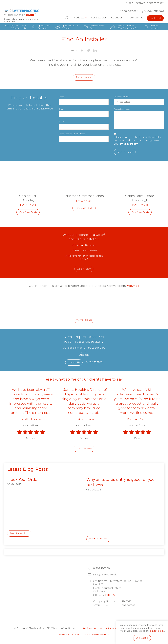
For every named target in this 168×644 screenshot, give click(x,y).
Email (61, 109)
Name (61, 97)
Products (78, 18)
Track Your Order (23, 480)
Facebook (105, 613)
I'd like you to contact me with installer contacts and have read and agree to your (138, 140)
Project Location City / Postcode (72, 134)
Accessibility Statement (107, 628)
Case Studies (99, 18)
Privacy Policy (129, 144)
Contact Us (136, 18)
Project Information (122, 109)
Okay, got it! (142, 638)
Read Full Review (31, 419)
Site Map (87, 628)
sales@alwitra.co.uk (105, 575)
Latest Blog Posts (27, 469)
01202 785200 (154, 11)
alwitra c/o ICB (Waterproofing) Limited (22, 13)
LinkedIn (97, 613)
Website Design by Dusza (69, 634)
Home (68, 18)
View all (133, 286)
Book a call (155, 18)
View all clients (84, 320)
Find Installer (125, 152)
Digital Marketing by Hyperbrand (96, 634)
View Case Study (28, 212)
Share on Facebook (82, 51)
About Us (117, 18)
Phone (61, 121)
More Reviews (84, 449)
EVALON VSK (28, 205)
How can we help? (121, 97)
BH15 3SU (111, 595)
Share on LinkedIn (95, 51)
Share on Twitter (88, 51)
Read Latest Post (19, 533)
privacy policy (157, 631)
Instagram (113, 613)
